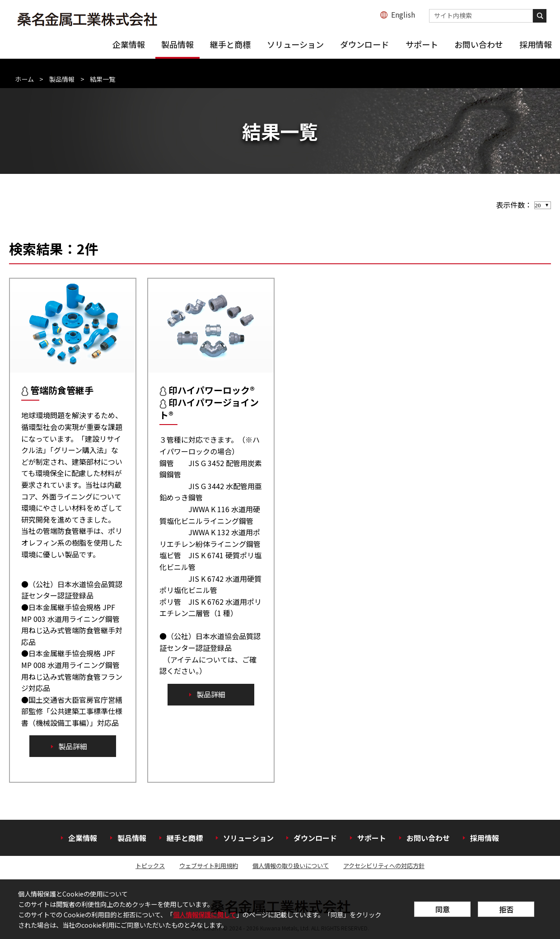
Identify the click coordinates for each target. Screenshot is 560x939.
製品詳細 (73, 746)
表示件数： (514, 205)
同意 (443, 909)
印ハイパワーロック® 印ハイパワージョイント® (209, 403)
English (403, 14)
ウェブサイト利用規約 (209, 866)
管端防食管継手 (57, 390)
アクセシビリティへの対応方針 (384, 866)
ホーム (24, 79)
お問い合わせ (479, 44)
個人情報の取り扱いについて (291, 866)
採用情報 (536, 44)
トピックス (150, 866)
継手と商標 (230, 44)
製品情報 (177, 44)
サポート (422, 44)
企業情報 (129, 44)
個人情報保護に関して (205, 914)
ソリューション (295, 44)
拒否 (506, 909)
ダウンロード (364, 44)
